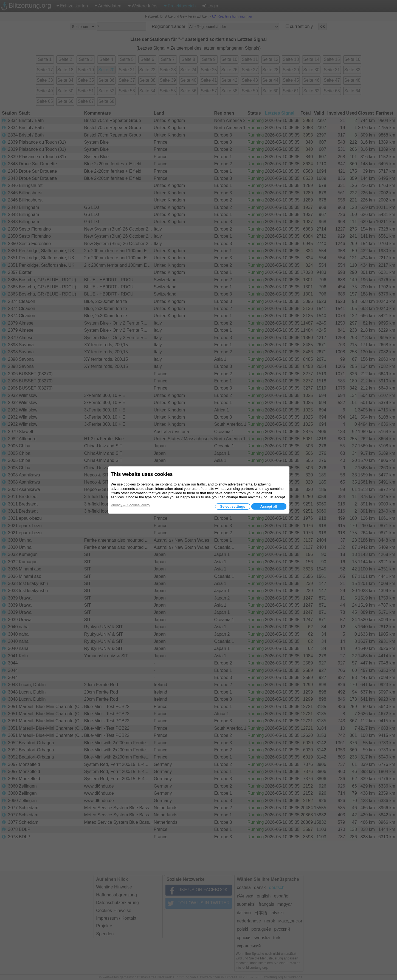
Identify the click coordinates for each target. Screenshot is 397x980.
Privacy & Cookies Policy (131, 505)
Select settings (233, 506)
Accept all (269, 506)
